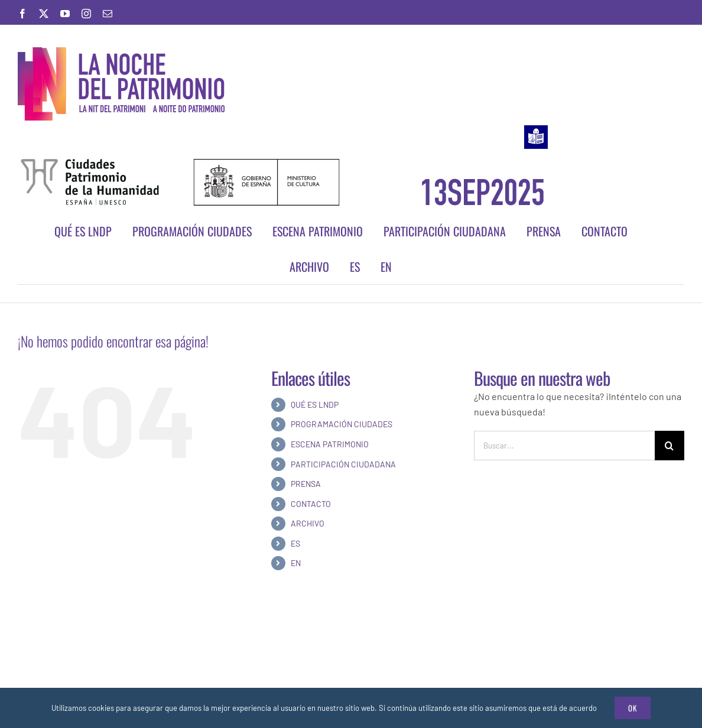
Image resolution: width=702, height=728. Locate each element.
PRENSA (306, 484)
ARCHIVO (308, 523)
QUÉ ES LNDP (315, 404)
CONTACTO (311, 504)
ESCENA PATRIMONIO (330, 444)
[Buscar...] (564, 446)
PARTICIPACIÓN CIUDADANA (343, 464)
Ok (633, 708)
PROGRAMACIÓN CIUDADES (342, 424)
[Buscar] (669, 446)
